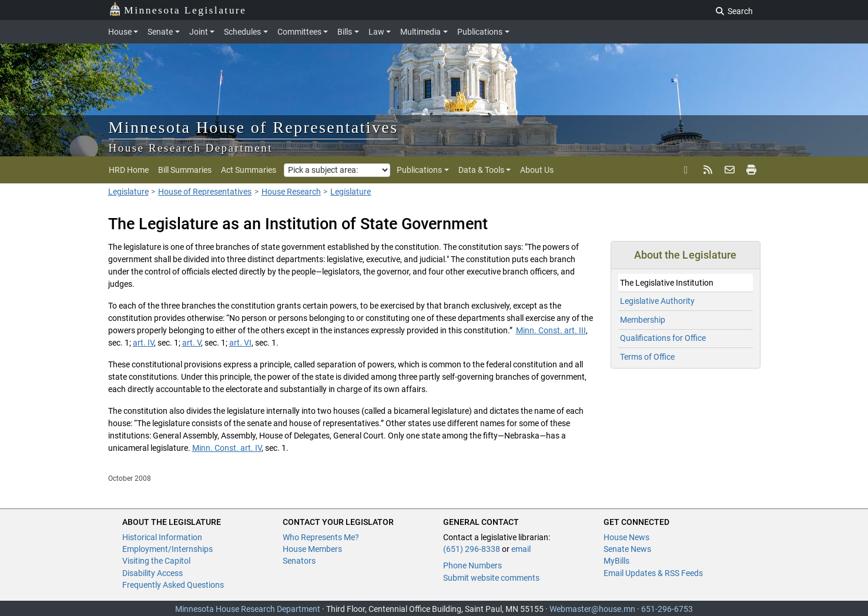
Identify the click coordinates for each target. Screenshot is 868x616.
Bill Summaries (185, 170)
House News (626, 537)
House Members (312, 549)
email (521, 549)
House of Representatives (205, 192)
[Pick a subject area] (337, 170)
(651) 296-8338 (472, 549)
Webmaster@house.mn (592, 609)
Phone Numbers (472, 565)
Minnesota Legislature (178, 9)
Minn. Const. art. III (551, 330)
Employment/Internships (167, 549)
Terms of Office (647, 357)
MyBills (616, 561)
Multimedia (420, 32)
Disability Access (153, 573)
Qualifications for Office (663, 338)
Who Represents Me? (321, 537)
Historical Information (162, 537)
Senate (160, 32)
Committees (299, 32)
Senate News (627, 549)
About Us (537, 170)
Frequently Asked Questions (173, 585)
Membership (643, 320)
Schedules (242, 32)
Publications (480, 32)
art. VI (240, 343)
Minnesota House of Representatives (254, 127)
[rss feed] (708, 170)
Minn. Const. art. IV (227, 448)
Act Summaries (249, 170)
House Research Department (191, 148)
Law (376, 32)
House (120, 32)
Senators (299, 561)
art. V (192, 343)
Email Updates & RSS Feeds (653, 573)
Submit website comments (491, 578)
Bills (345, 32)
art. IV (143, 343)
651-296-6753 (667, 609)
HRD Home (129, 170)
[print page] (750, 170)
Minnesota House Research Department (248, 609)
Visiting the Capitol (156, 561)
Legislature (128, 192)
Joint (199, 32)
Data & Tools (481, 170)
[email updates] (730, 170)
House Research (291, 192)
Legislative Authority (657, 301)
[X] (686, 170)
